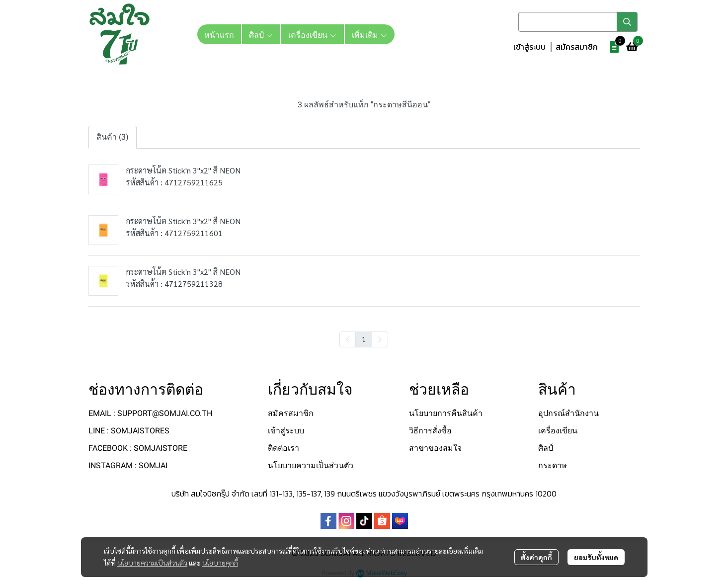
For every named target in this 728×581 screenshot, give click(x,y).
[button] (578, 22)
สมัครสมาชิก (577, 47)
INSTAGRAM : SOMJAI (128, 465)
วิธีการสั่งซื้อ (430, 431)
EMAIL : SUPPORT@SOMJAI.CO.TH (150, 413)
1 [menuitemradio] (364, 339)
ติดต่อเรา (283, 448)
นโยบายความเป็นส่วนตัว (152, 563)
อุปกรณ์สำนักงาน (568, 413)
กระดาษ (553, 465)
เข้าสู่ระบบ (529, 47)
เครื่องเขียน (558, 431)
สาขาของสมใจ (435, 448)
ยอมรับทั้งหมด (596, 557)
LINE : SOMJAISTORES (129, 431)
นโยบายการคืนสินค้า (446, 413)
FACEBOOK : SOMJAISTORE (138, 448)
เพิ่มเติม (370, 34)
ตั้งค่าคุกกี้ (536, 557)
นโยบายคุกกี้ (220, 563)
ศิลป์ (546, 448)
